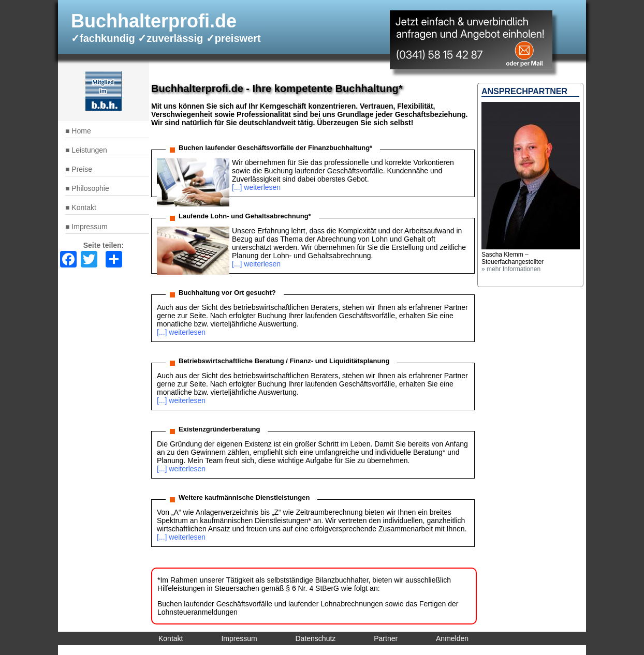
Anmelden (452, 638)
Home (81, 131)
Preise (82, 169)
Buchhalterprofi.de (154, 21)
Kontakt (84, 207)
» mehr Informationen (511, 269)
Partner (386, 638)
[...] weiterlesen (256, 187)
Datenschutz (316, 638)
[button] (531, 247)
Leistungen (89, 150)
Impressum (89, 227)
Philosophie (90, 188)
